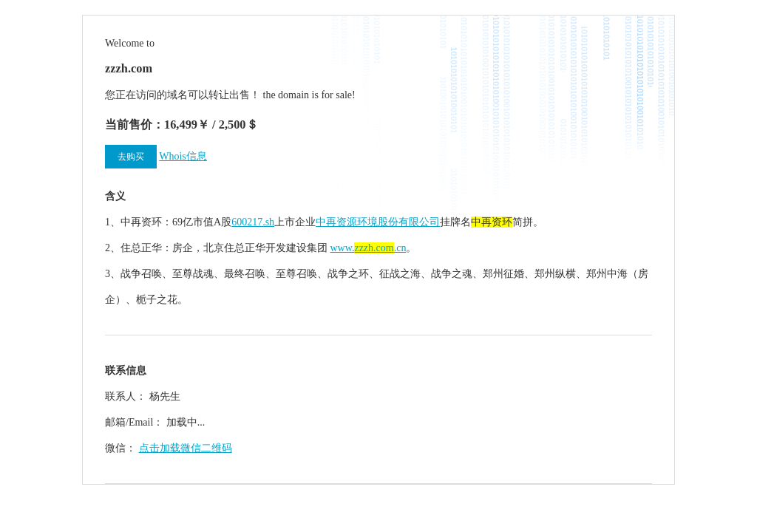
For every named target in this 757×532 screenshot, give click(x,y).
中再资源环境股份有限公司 (378, 222)
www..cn (369, 248)
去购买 (131, 157)
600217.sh (253, 222)
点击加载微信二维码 (186, 448)
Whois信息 (183, 156)
